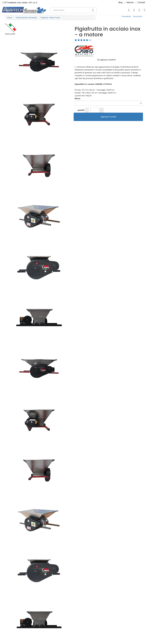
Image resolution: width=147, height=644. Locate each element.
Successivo (138, 17)
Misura (77, 99)
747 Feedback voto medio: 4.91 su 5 (20, 3)
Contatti (141, 3)
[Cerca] (93, 10)
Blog (121, 3)
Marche (130, 3)
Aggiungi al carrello (108, 117)
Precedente (126, 17)
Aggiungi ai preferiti (106, 60)
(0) (83, 40)
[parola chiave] (70, 10)
